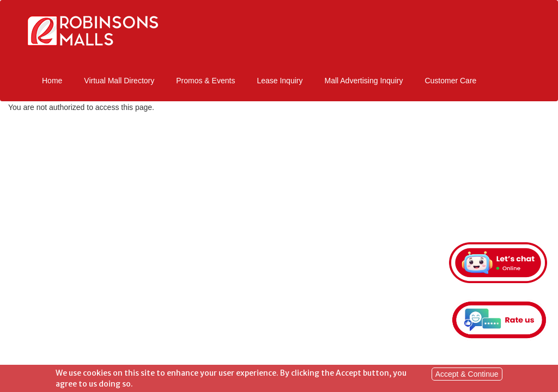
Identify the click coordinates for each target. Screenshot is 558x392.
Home (52, 81)
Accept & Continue (467, 375)
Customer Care (450, 81)
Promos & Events (205, 81)
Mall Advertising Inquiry (363, 81)
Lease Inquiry (280, 81)
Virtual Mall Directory (119, 81)
